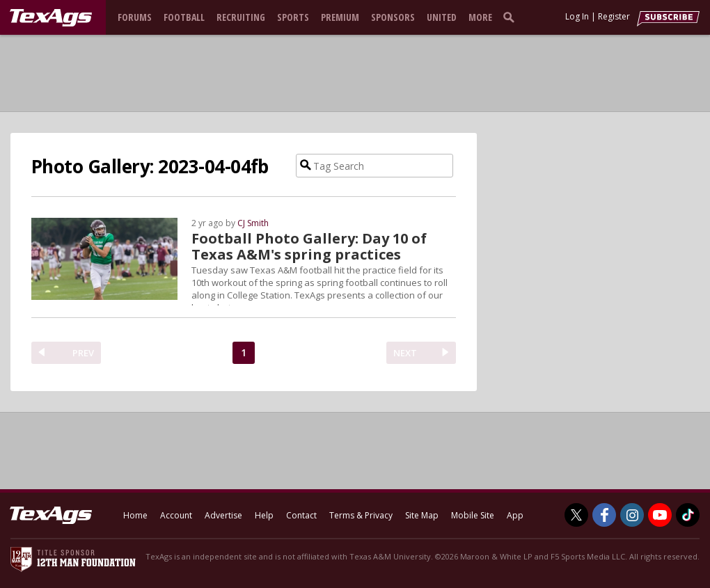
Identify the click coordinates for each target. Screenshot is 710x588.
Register (614, 16)
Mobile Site (473, 515)
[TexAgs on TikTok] (688, 515)
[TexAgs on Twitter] (576, 515)
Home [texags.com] (135, 515)
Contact (301, 515)
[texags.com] (51, 18)
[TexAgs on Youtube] (660, 515)
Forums (135, 17)
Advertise (223, 515)
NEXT (405, 353)
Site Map (422, 515)
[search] (512, 17)
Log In (577, 16)
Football (184, 17)
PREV (83, 353)
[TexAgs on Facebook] (604, 515)
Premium (340, 17)
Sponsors (393, 17)
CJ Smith (253, 223)
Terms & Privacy (361, 515)
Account (176, 515)
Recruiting (241, 17)
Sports (293, 17)
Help (264, 515)
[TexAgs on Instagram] (632, 515)
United (442, 17)
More (480, 17)
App (515, 515)
